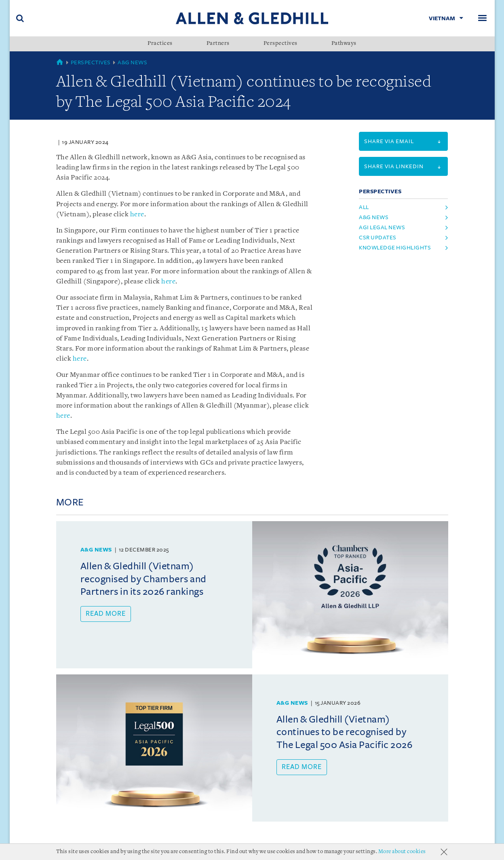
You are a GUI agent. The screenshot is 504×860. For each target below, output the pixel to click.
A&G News (132, 62)
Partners (218, 44)
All (364, 207)
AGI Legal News (382, 227)
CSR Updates (378, 238)
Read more (106, 614)
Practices (160, 44)
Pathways (344, 44)
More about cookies (402, 852)
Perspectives (280, 44)
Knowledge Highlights (395, 248)
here (137, 214)
